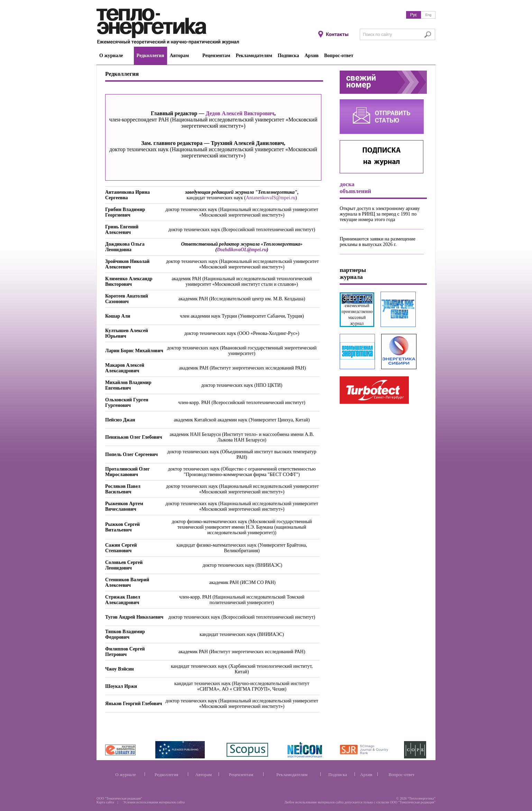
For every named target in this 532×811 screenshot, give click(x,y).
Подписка (338, 774)
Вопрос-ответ (401, 774)
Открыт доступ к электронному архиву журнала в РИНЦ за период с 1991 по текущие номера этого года (380, 214)
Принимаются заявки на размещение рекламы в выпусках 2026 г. (378, 242)
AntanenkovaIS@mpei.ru (271, 198)
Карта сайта (105, 802)
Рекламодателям (292, 774)
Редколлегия (166, 774)
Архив (366, 774)
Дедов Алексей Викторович (240, 113)
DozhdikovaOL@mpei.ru (242, 250)
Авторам (203, 774)
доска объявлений (355, 188)
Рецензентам (241, 774)
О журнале (126, 774)
